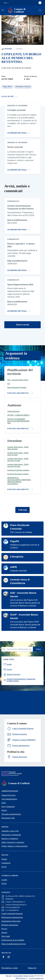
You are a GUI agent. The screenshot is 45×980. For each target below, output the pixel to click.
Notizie (7, 49)
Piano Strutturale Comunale (20, 527)
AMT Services (21, 978)
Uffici (4, 803)
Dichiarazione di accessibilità (13, 940)
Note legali (6, 936)
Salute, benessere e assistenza (13, 842)
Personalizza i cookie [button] (10, 968)
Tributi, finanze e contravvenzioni (14, 846)
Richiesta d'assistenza (10, 925)
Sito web (9, 976)
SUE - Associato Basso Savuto (23, 595)
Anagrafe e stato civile (10, 831)
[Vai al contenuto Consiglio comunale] (19, 132)
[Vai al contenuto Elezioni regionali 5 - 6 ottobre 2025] (19, 269)
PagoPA (15, 541)
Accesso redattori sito (36, 978)
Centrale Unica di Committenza (20, 581)
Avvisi (4, 867)
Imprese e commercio (10, 839)
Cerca (38, 649)
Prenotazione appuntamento (12, 917)
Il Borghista (17, 557)
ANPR (13, 567)
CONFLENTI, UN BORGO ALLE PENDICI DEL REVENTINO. (21, 58)
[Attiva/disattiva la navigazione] (3, 10)
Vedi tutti (23, 510)
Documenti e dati (8, 818)
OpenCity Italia (29, 976)
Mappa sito (32, 968)
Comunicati (6, 863)
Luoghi (4, 880)
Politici (4, 810)
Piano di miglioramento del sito (14, 944)
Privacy (4, 929)
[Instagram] (9, 957)
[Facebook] (3, 957)
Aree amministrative (9, 799)
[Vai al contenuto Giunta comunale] (19, 169)
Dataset (4, 932)
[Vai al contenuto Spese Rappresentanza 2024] (19, 310)
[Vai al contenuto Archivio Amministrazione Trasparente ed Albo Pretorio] (19, 229)
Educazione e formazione (11, 835)
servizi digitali (18, 976)
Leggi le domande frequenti (12, 914)
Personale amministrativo (11, 814)
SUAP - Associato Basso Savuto (24, 616)
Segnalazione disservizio (11, 921)
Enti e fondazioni (8, 807)
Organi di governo (8, 795)
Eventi (4, 883)
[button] (7, 3)
